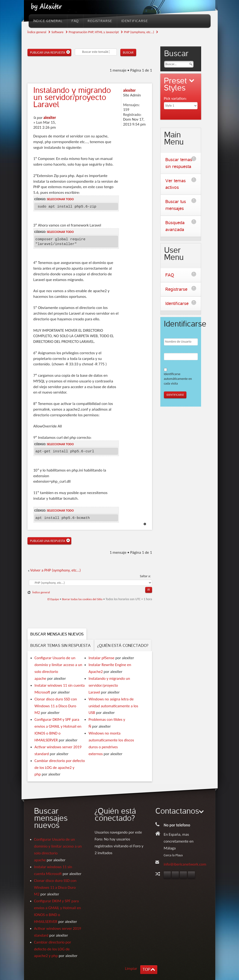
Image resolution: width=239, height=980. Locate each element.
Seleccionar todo (60, 199)
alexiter (50, 118)
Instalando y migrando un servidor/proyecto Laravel (109, 685)
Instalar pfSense (101, 658)
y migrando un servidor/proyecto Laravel (72, 98)
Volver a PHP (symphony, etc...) (56, 570)
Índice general (37, 32)
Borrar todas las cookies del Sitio (82, 599)
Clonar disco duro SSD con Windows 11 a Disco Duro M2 (56, 706)
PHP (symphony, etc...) (139, 32)
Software (57, 32)
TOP (146, 969)
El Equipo (53, 599)
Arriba (145, 524)
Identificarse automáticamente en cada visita (178, 379)
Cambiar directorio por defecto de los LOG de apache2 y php (60, 768)
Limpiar (131, 969)
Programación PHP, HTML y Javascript (94, 32)
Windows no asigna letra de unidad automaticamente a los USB (113, 706)
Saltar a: (145, 576)
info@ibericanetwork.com (185, 864)
